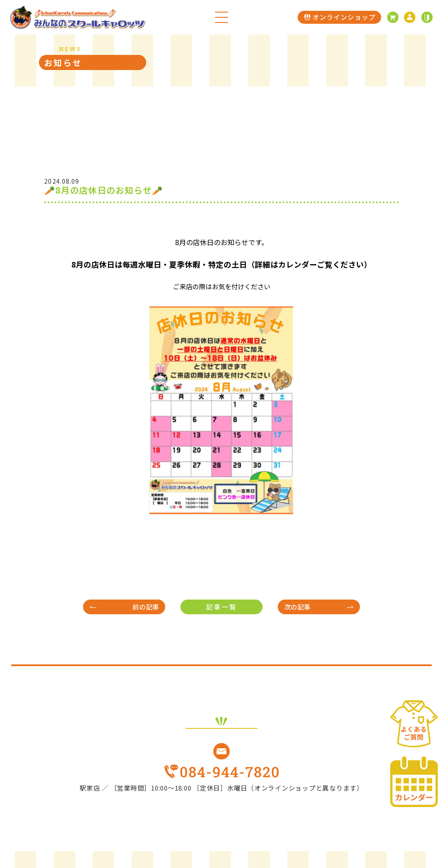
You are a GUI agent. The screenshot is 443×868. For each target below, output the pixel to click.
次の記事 (297, 607)
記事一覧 (221, 607)
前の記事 (146, 607)
